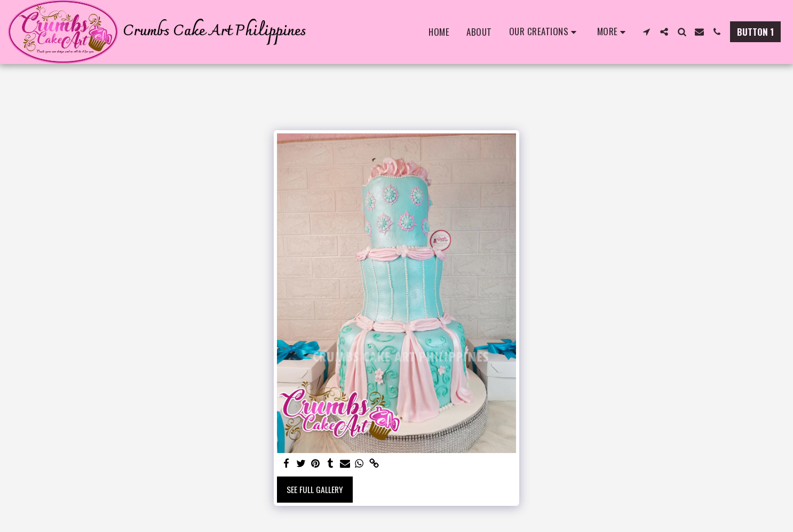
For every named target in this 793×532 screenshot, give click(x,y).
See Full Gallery (315, 489)
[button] (545, 32)
